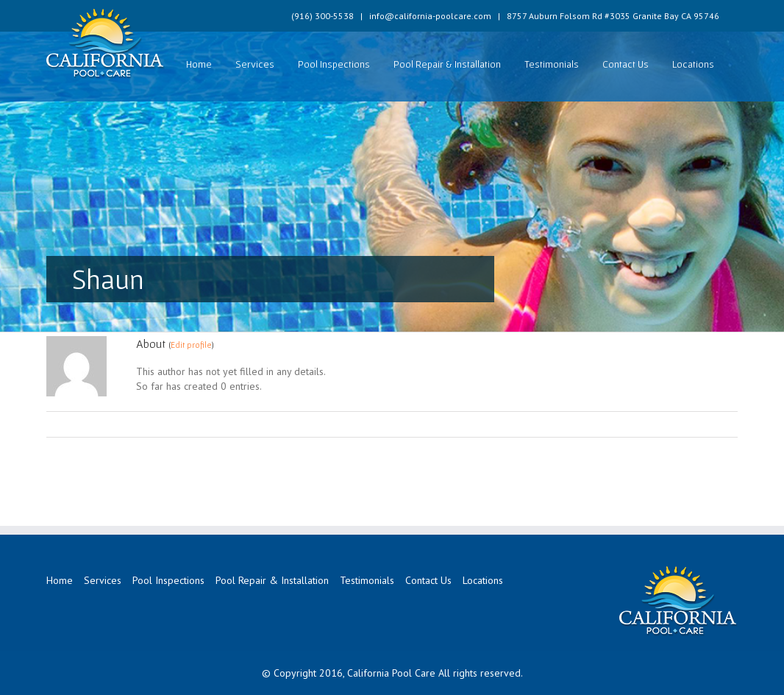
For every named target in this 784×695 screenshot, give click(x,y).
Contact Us (626, 64)
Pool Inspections (334, 64)
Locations (693, 64)
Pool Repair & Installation (447, 64)
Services (255, 64)
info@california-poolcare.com (430, 16)
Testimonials (552, 64)
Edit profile (191, 345)
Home (199, 64)
